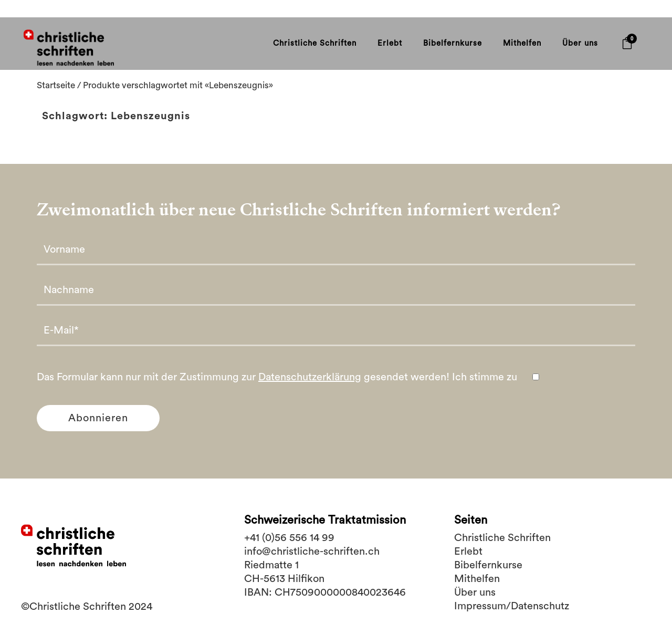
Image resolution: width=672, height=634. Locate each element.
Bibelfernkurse (488, 565)
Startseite (60, 96)
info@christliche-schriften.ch (312, 552)
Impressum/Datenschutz (512, 606)
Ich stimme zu (496, 391)
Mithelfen (477, 579)
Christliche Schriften (502, 538)
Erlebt (468, 552)
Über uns (475, 593)
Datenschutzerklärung (310, 391)
